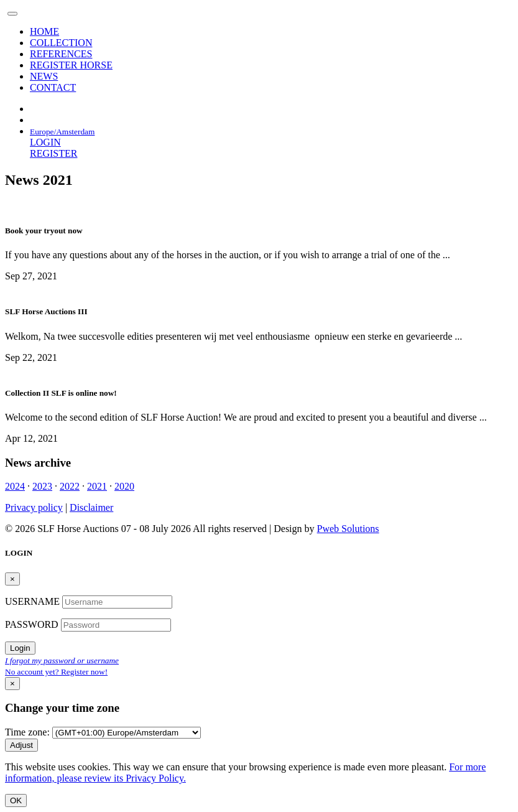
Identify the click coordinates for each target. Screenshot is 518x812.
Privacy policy (34, 507)
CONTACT (53, 87)
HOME (44, 31)
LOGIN (45, 142)
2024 (15, 486)
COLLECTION (61, 43)
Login (20, 648)
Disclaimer (91, 507)
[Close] (12, 579)
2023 (42, 486)
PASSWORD (33, 624)
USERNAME (34, 601)
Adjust (21, 745)
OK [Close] (16, 800)
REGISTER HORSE (71, 65)
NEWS (44, 76)
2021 (97, 486)
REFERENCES (61, 54)
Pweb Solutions (348, 529)
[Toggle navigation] (12, 14)
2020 (124, 486)
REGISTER (53, 153)
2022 (70, 486)
